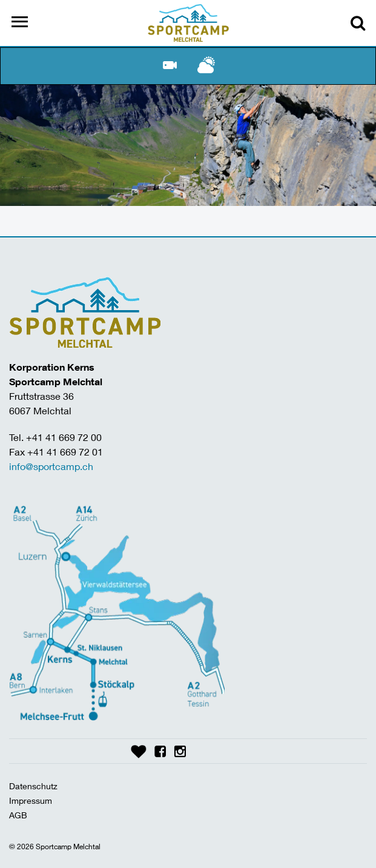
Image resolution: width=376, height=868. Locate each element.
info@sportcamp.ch (51, 466)
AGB (18, 815)
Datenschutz (33, 786)
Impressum (31, 800)
